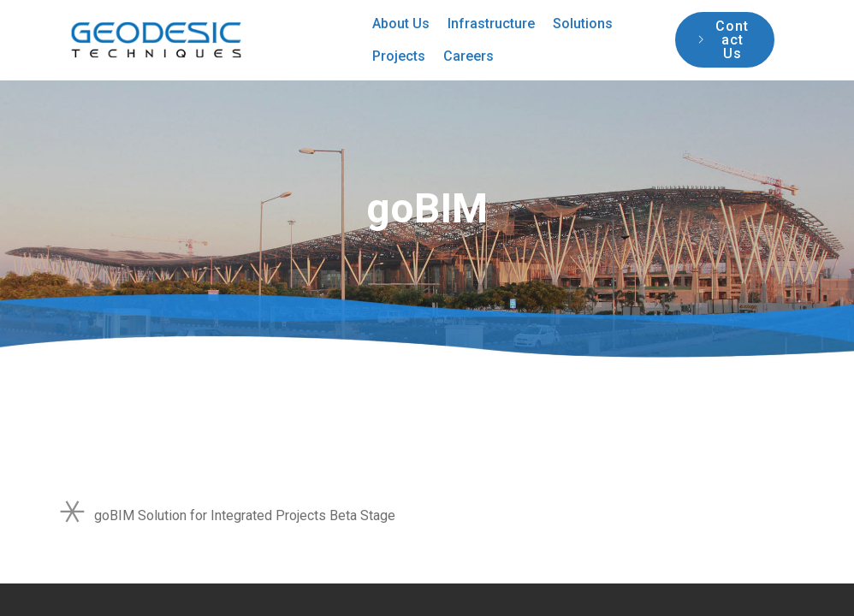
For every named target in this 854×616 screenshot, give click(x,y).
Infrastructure (491, 24)
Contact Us (724, 40)
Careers (469, 56)
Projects (399, 56)
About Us (401, 24)
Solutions (583, 24)
